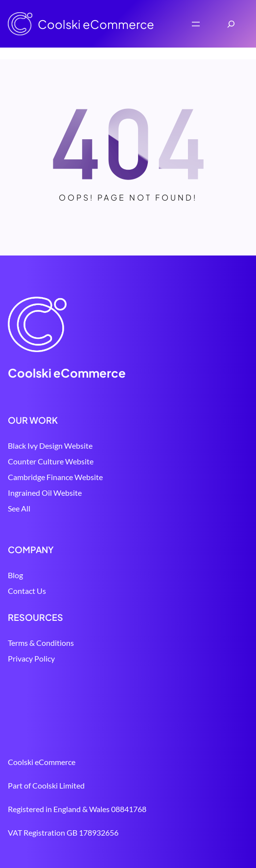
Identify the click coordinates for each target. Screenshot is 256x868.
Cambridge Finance (40, 477)
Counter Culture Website (51, 461)
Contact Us (27, 591)
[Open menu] (196, 24)
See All (19, 508)
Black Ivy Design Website (50, 446)
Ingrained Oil (30, 493)
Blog (15, 575)
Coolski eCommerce (96, 24)
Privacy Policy (31, 658)
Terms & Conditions (41, 643)
